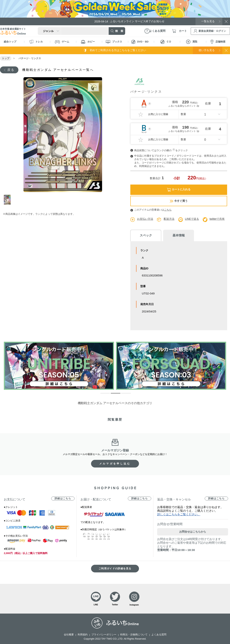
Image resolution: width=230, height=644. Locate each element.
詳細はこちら (63, 498)
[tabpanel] (63, 135)
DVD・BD (140, 42)
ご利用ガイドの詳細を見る (115, 568)
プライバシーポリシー (104, 635)
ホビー (88, 42)
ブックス (114, 42)
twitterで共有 (217, 219)
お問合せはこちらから (193, 532)
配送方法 (169, 219)
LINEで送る (192, 219)
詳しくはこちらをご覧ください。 (179, 514)
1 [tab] (8, 200)
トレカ (36, 42)
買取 (192, 42)
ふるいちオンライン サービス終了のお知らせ (129, 21)
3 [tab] (123, 395)
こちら (168, 210)
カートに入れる (179, 190)
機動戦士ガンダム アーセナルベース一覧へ (58, 70)
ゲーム (62, 42)
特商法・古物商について (134, 635)
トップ (6, 58)
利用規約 (83, 635)
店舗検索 (218, 42)
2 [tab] (113, 395)
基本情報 (178, 235)
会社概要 (69, 635)
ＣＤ (166, 42)
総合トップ (10, 42)
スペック (146, 235)
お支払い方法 (145, 219)
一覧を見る (208, 21)
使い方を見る (207, 50)
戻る (11, 70)
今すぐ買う (179, 201)
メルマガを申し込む (115, 464)
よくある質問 (159, 635)
